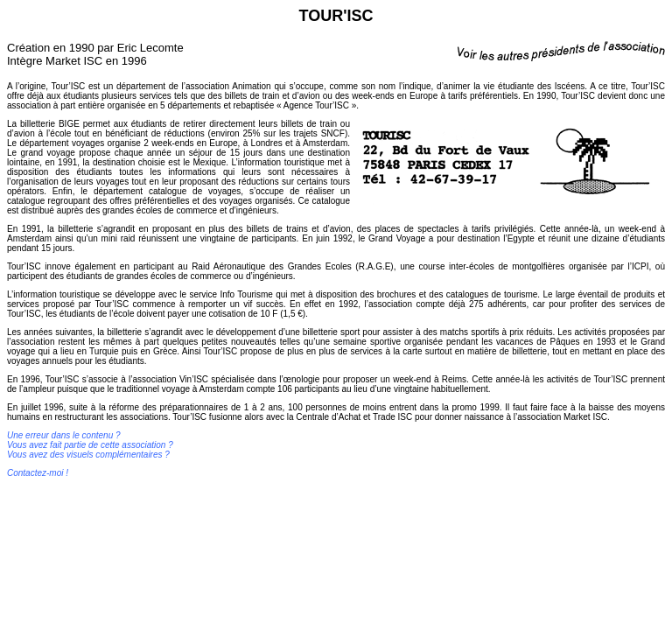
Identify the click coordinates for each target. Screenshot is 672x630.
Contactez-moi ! (38, 473)
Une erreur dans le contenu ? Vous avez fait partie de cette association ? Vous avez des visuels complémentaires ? (90, 445)
